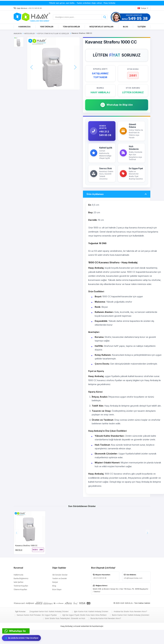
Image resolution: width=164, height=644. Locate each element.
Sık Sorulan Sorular (60, 589)
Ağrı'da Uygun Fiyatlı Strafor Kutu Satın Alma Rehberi (84, 629)
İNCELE (19, 564)
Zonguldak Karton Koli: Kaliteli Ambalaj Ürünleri (49, 626)
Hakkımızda (18, 589)
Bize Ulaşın (57, 604)
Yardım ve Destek (59, 593)
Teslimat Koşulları (21, 600)
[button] (148, 546)
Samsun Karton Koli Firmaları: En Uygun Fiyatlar (37, 629)
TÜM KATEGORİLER (71, 27)
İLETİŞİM (142, 27)
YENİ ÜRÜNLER (47, 27)
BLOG (126, 27)
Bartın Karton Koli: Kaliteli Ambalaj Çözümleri (131, 629)
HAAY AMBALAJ (126, 617)
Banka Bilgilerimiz (21, 593)
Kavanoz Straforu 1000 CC (26, 560)
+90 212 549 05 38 (35, 8)
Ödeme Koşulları (20, 604)
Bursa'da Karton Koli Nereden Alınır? (106, 633)
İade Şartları (19, 596)
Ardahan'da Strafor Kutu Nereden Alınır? (130, 626)
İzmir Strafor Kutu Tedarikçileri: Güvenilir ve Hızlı (65, 633)
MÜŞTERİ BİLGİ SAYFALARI (101, 27)
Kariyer (55, 596)
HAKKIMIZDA (24, 27)
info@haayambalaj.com (133, 592)
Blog (54, 600)
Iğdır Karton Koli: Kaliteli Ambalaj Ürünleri (91, 626)
